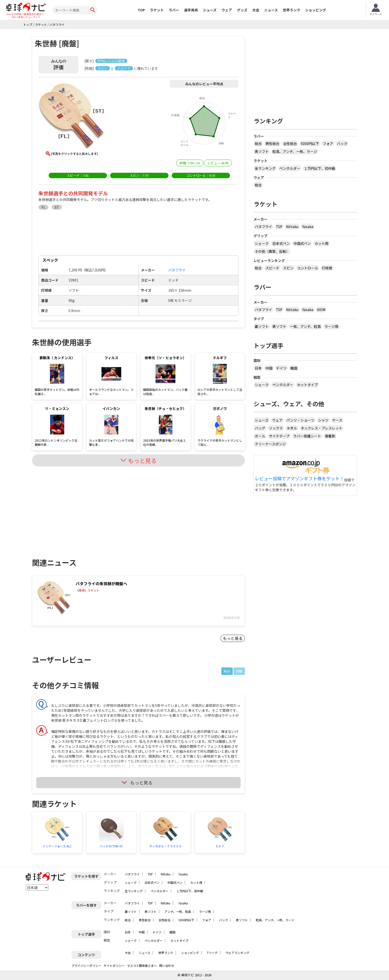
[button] (72, 116)
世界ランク (292, 10)
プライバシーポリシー (86, 966)
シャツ (323, 420)
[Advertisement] (74, 507)
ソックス (276, 428)
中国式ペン (302, 243)
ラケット (157, 10)
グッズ (242, 10)
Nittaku (292, 227)
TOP (141, 10)
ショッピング (316, 10)
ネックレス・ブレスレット (322, 428)
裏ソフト (262, 326)
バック (342, 144)
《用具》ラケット (88, 590)
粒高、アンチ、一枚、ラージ (295, 151)
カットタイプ (307, 385)
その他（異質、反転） (272, 251)
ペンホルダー (290, 168)
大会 (256, 10)
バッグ (260, 428)
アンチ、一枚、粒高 (178, 911)
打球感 (327, 268)
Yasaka (308, 227)
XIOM (321, 310)
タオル (292, 428)
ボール (260, 436)
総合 (227, 671)
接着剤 (330, 436)
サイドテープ (279, 436)
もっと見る (233, 638)
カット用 (322, 243)
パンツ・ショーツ (300, 420)
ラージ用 (331, 326)
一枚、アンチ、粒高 (305, 326)
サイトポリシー (114, 966)
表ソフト (262, 151)
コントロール (308, 268)
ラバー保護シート (307, 436)
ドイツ (281, 368)
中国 (269, 368)
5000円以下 (310, 144)
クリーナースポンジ (270, 444)
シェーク (262, 243)
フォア (328, 144)
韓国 (294, 368)
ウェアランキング (237, 953)
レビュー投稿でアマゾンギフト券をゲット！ (299, 479)
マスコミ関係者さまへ (142, 966)
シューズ (210, 10)
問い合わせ (167, 966)
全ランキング (265, 168)
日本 (258, 368)
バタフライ (263, 227)
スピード (272, 268)
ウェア (227, 10)
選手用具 (191, 10)
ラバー (174, 10)
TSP (279, 227)
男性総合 (272, 144)
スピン (288, 268)
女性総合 (290, 144)
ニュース (271, 10)
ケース (337, 420)
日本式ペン (281, 243)
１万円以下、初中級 (320, 168)
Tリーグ (212, 953)
